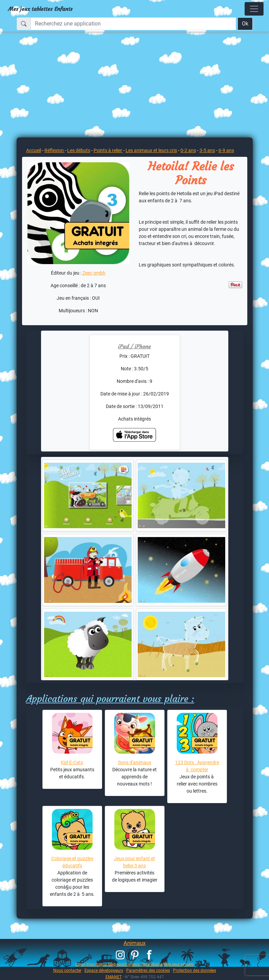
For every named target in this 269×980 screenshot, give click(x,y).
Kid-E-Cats (72, 762)
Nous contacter (67, 970)
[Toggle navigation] (254, 9)
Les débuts (79, 150)
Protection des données (195, 970)
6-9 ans (226, 150)
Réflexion (55, 150)
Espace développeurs (104, 970)
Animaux (134, 943)
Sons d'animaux (135, 762)
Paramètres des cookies (148, 970)
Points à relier (108, 150)
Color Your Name (91, 964)
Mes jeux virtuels (179, 964)
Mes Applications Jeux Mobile (135, 964)
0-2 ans (188, 150)
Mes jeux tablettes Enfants (40, 9)
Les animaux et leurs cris (151, 150)
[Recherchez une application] (133, 24)
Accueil (34, 150)
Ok (245, 24)
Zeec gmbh (94, 273)
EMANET (114, 977)
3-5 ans (207, 150)
